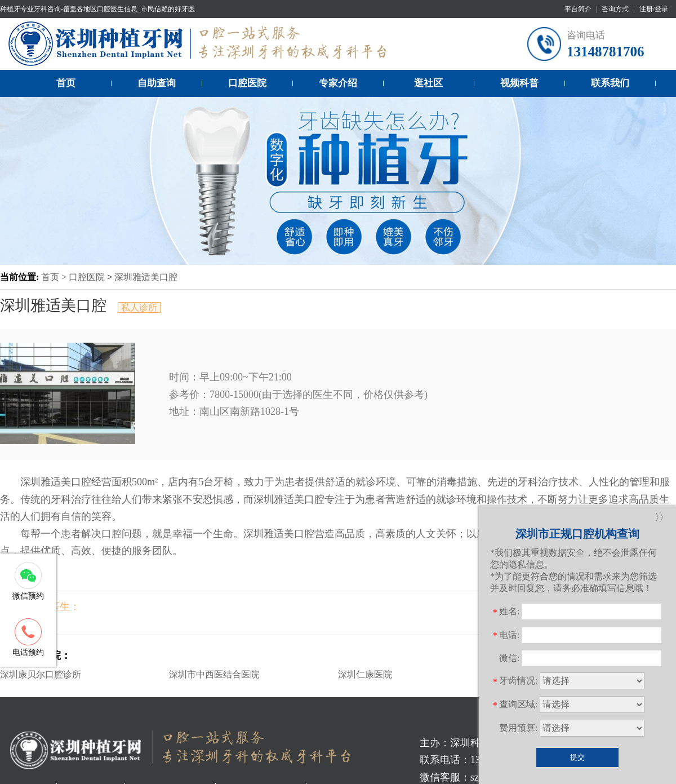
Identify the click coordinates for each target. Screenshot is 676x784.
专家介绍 (338, 83)
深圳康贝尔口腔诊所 (41, 674)
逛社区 (428, 83)
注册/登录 (654, 9)
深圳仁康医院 (365, 674)
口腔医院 (247, 83)
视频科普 (519, 83)
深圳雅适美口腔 (146, 277)
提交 (577, 757)
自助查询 (157, 83)
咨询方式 (615, 9)
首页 (66, 83)
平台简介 (578, 9)
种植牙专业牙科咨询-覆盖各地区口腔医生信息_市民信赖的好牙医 (97, 9)
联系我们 (610, 83)
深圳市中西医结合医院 (214, 674)
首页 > (55, 277)
